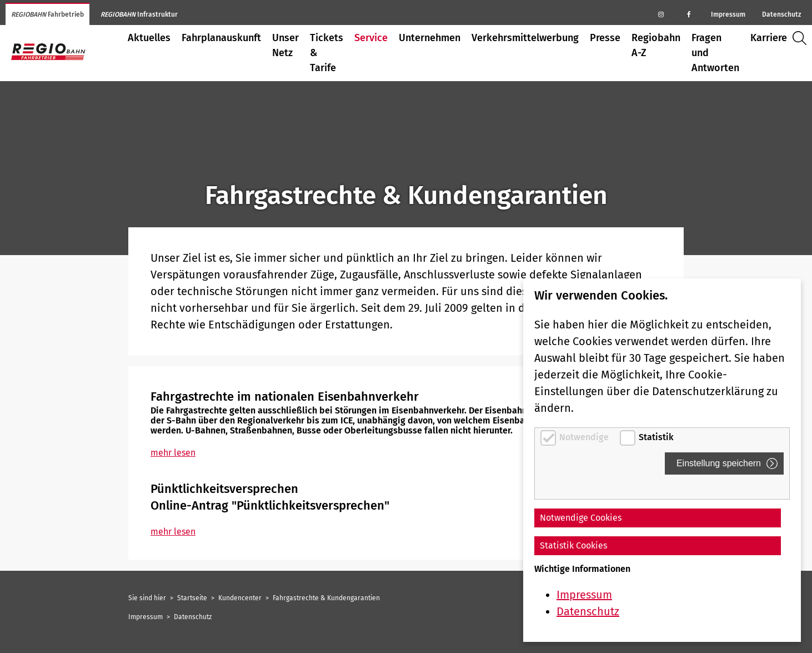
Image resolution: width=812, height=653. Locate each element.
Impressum (728, 14)
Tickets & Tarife (327, 53)
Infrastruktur (139, 14)
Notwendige (585, 437)
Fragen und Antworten (715, 53)
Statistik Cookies (573, 545)
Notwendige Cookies (581, 518)
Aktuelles (149, 38)
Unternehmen (430, 38)
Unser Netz (285, 45)
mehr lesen (173, 453)
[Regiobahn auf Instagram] (661, 14)
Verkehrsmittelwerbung (525, 38)
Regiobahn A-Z (656, 45)
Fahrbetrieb (47, 14)
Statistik (656, 437)
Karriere (769, 38)
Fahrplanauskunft (221, 38)
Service (371, 38)
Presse (605, 38)
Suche (802, 38)
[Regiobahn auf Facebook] (689, 14)
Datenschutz (781, 14)
